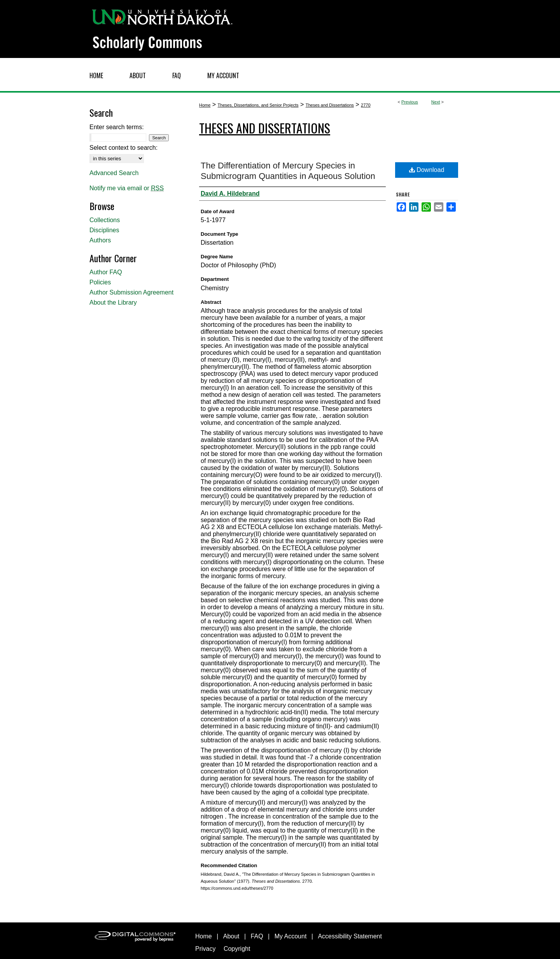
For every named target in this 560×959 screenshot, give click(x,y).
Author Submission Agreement (131, 292)
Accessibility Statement (350, 936)
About (231, 936)
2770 (366, 105)
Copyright (237, 949)
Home (205, 105)
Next (436, 102)
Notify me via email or (127, 188)
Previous (410, 102)
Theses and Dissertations (330, 105)
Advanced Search (114, 173)
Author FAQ (106, 272)
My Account (291, 936)
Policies (100, 282)
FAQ (257, 936)
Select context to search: (123, 148)
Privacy (205, 949)
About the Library (113, 302)
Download (427, 170)
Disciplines (104, 230)
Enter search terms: (117, 127)
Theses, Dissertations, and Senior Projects (258, 105)
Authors (100, 240)
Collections (105, 220)
